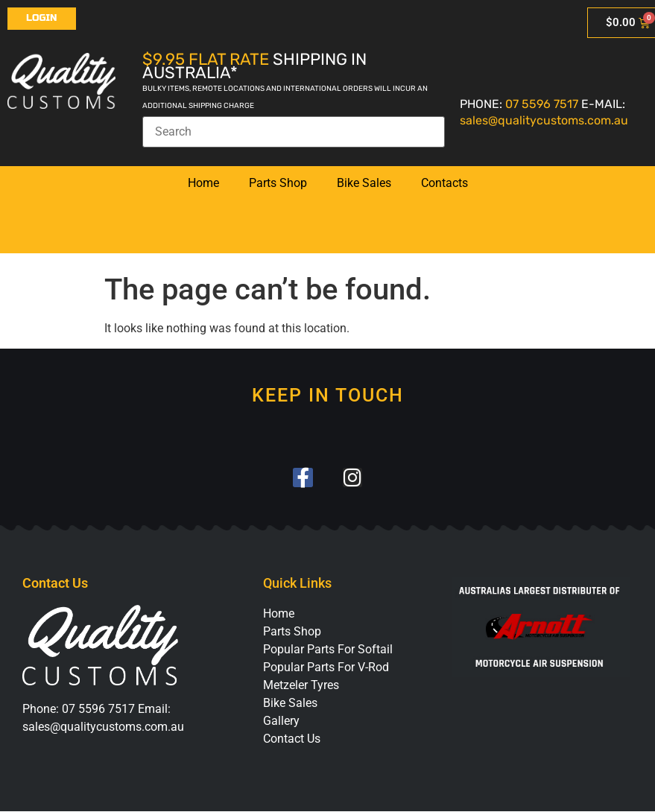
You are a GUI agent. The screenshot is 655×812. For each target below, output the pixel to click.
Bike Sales (364, 183)
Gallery (281, 721)
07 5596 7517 (542, 104)
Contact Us (292, 739)
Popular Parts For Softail (328, 650)
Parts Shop (278, 183)
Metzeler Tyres (301, 686)
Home (203, 183)
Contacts (444, 183)
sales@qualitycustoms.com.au (544, 120)
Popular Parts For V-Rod (326, 668)
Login (42, 18)
